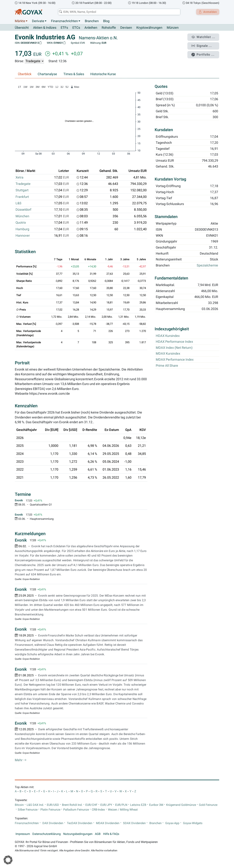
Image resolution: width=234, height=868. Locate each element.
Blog (106, 21)
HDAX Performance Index (174, 342)
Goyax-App (172, 823)
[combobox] (118, 12)
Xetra (19, 177)
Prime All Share (167, 366)
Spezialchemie (207, 266)
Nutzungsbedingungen (78, 834)
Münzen (173, 28)
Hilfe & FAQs (111, 834)
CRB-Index (98, 810)
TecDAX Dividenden (80, 823)
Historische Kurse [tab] (103, 74)
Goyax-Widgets (193, 823)
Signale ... (204, 44)
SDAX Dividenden (134, 823)
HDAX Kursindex (168, 336)
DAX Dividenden (53, 823)
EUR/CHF (91, 805)
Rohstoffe (109, 28)
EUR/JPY (106, 805)
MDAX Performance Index (175, 360)
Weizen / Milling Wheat (123, 810)
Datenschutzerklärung (47, 834)
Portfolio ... (205, 52)
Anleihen (91, 28)
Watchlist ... (205, 37)
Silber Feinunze (28, 810)
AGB (98, 834)
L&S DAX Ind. (35, 805)
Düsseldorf (23, 210)
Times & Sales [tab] (74, 74)
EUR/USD (53, 805)
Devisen (126, 28)
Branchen (92, 21)
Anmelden (207, 12)
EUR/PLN (121, 805)
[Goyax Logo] (29, 12)
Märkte (20, 21)
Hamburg (22, 229)
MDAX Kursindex (168, 354)
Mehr (21, 760)
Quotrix (21, 223)
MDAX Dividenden (108, 823)
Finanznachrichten (64, 21)
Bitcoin (19, 805)
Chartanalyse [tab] (47, 74)
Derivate (38, 21)
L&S (18, 203)
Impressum (23, 834)
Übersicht (22, 28)
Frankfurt (22, 197)
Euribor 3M (156, 805)
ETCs (76, 28)
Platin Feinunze (50, 810)
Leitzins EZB (138, 805)
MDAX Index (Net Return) (174, 348)
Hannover (23, 236)
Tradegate (23, 184)
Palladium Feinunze (76, 810)
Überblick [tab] (25, 74)
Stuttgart (22, 190)
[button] (8, 860)
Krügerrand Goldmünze (181, 805)
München (22, 216)
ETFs (64, 28)
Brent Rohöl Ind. (72, 805)
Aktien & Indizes (45, 28)
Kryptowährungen (149, 28)
